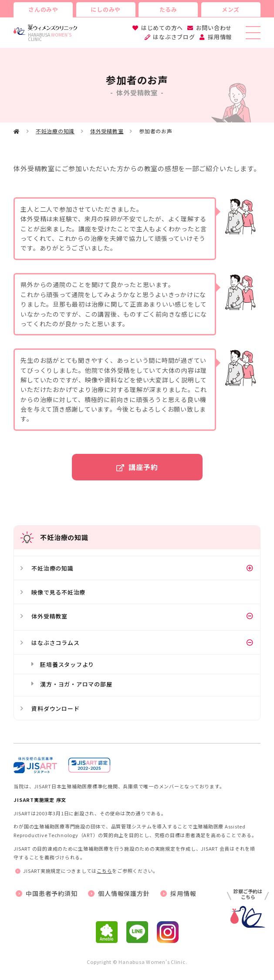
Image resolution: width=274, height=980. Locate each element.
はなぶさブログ (174, 37)
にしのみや (106, 9)
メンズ (231, 9)
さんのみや (43, 9)
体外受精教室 (107, 131)
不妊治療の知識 (55, 131)
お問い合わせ (214, 28)
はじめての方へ (162, 28)
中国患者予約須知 (51, 893)
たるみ (168, 9)
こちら (104, 871)
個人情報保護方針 (124, 893)
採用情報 (220, 37)
